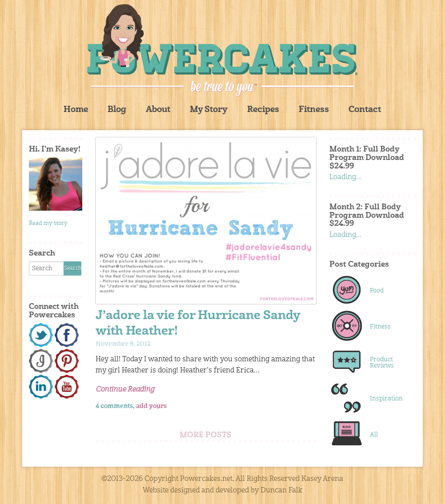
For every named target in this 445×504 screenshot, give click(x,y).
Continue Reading (125, 390)
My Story (209, 110)
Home (76, 110)
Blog (117, 110)
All (374, 435)
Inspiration (386, 399)
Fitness (314, 110)
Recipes (263, 110)
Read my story (48, 223)
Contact (365, 110)
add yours (151, 406)
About (158, 110)
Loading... (345, 177)
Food (377, 291)
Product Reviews (382, 363)
